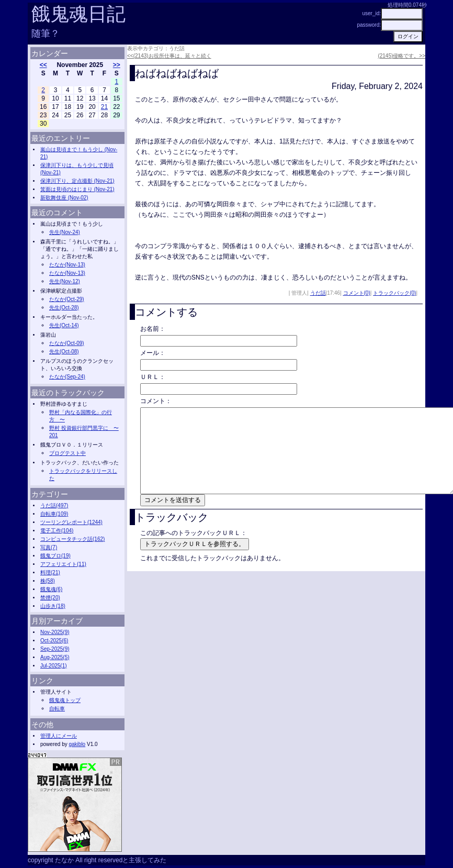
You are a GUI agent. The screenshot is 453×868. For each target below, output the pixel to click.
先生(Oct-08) (64, 352)
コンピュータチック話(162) (72, 539)
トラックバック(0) (394, 293)
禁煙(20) (50, 598)
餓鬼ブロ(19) (55, 556)
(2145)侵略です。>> (401, 56)
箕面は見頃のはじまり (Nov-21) (77, 189)
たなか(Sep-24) (67, 377)
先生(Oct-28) (64, 308)
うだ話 (318, 293)
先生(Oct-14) (64, 325)
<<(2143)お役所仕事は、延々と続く (169, 56)
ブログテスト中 (67, 453)
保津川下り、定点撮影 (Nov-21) (77, 181)
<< (43, 65)
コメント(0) (357, 293)
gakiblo (77, 744)
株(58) (48, 581)
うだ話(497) (54, 505)
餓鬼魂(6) (51, 589)
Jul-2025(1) (54, 666)
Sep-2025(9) (55, 649)
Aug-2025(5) (55, 657)
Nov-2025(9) (55, 632)
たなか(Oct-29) (67, 299)
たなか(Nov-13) (67, 265)
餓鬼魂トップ (65, 700)
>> (117, 65)
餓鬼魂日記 (78, 14)
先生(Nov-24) (65, 232)
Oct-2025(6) (54, 641)
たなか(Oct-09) (67, 343)
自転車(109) (54, 514)
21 (104, 107)
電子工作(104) (57, 531)
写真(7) (49, 547)
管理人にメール (59, 736)
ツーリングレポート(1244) (71, 522)
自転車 (57, 709)
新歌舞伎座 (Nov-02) (64, 198)
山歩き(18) (53, 606)
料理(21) (50, 572)
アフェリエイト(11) (63, 564)
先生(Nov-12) (65, 281)
